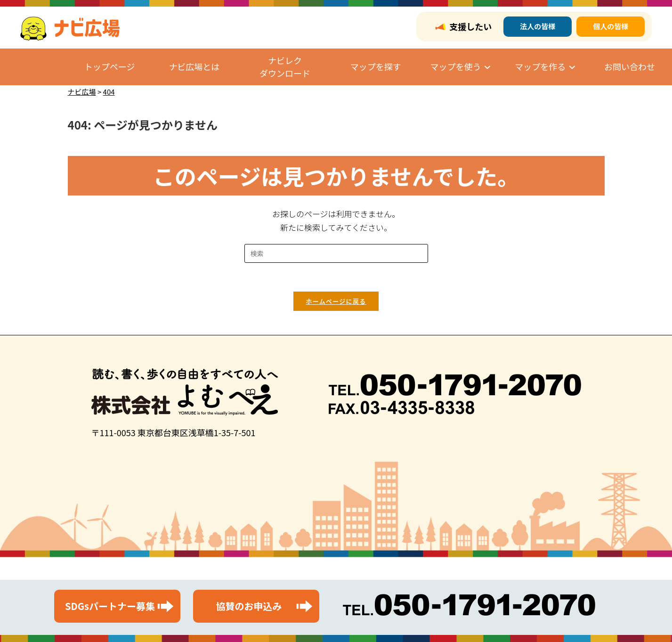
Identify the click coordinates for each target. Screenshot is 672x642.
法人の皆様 (538, 26)
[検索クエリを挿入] (336, 253)
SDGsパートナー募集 (110, 606)
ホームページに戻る (336, 301)
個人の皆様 (611, 26)
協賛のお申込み (249, 606)
